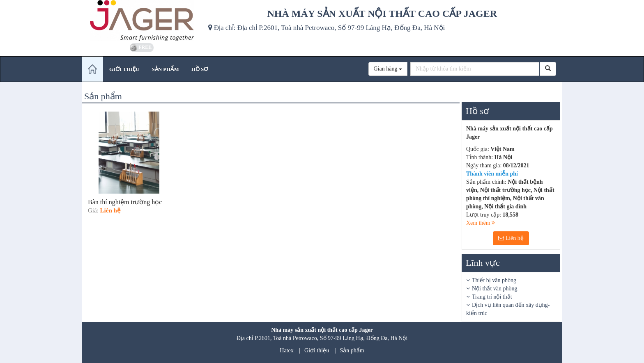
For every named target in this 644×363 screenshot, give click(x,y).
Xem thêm (481, 223)
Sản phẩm (352, 350)
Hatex (286, 350)
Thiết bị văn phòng (494, 280)
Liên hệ (511, 238)
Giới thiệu (317, 350)
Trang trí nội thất (492, 297)
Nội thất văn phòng (495, 289)
